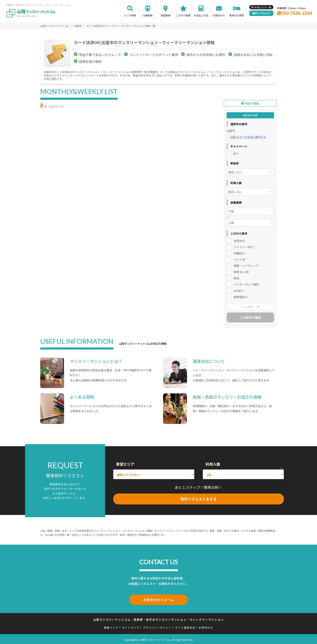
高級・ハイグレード (246, 265)
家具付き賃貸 (237, 15)
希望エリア (125, 464)
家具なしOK (241, 272)
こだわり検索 (183, 15)
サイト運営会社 (185, 626)
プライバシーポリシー (157, 626)
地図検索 (166, 15)
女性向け (239, 240)
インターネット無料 (246, 284)
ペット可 (239, 259)
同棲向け (239, 253)
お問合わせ (219, 15)
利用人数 (213, 464)
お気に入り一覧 (263, 7)
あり (236, 153)
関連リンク (111, 626)
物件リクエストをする (199, 499)
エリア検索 (130, 15)
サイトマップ (131, 626)
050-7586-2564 (297, 13)
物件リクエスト (261, 13)
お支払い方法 (201, 15)
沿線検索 (148, 15)
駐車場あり (241, 297)
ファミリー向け (244, 247)
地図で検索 (252, 103)
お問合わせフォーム (158, 599)
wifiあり (239, 290)
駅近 (237, 278)
